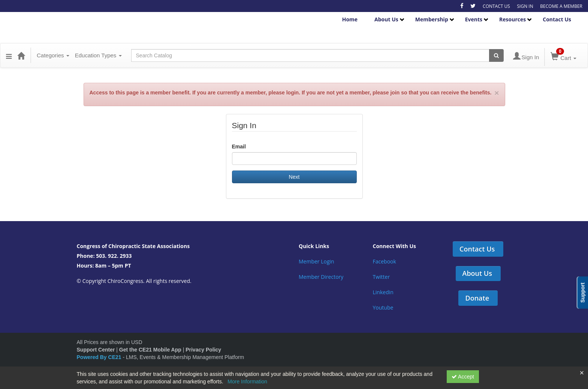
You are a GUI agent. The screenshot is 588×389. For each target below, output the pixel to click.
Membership (432, 19)
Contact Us (557, 19)
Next (294, 177)
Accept (463, 377)
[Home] (21, 55)
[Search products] (496, 55)
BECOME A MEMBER (561, 6)
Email (239, 147)
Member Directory (321, 277)
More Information (247, 382)
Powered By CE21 (100, 357)
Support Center (96, 350)
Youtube (383, 307)
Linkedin (383, 292)
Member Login (316, 261)
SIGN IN (525, 6)
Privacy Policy (203, 350)
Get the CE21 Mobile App (150, 350)
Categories (53, 55)
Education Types (98, 55)
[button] (9, 55)
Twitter (382, 277)
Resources (512, 19)
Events (474, 19)
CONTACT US (496, 6)
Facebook (385, 261)
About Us (386, 19)
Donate (477, 298)
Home (350, 19)
